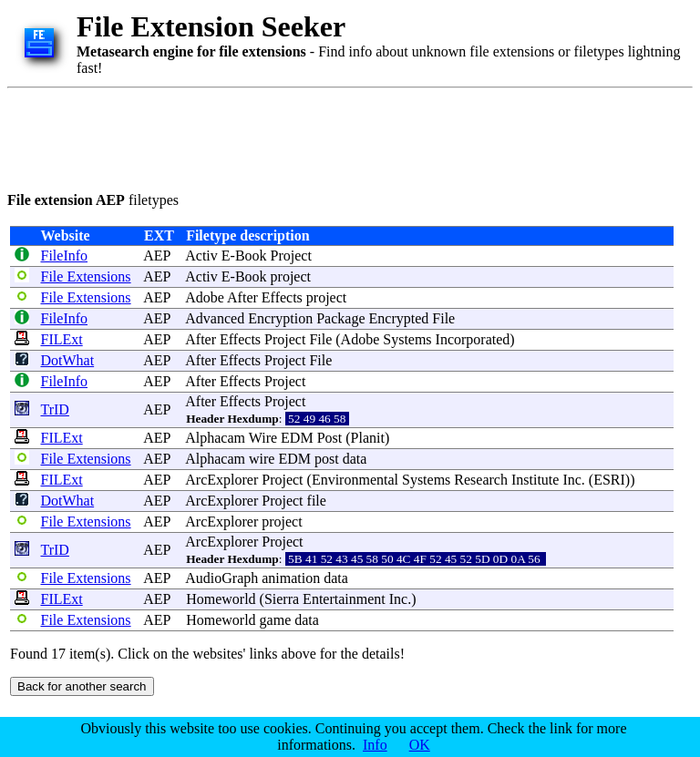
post (327, 459)
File (443, 318)
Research (481, 480)
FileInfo (64, 256)
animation (291, 578)
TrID (54, 409)
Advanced (215, 318)
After (242, 297)
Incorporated (473, 339)
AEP (157, 256)
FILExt (61, 339)
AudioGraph (221, 578)
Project (291, 256)
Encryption (280, 318)
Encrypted (399, 318)
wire (262, 459)
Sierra (282, 599)
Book (251, 256)
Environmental (355, 480)
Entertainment (344, 599)
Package (340, 318)
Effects (282, 297)
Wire (263, 438)
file (317, 501)
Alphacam (215, 438)
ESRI (609, 480)
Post (330, 438)
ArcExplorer (221, 480)
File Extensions (85, 276)
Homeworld (221, 599)
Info (375, 745)
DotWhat (67, 360)
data (355, 459)
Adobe (205, 297)
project (291, 276)
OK (420, 745)
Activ (201, 256)
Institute (535, 480)
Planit (368, 438)
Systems (407, 339)
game (276, 620)
